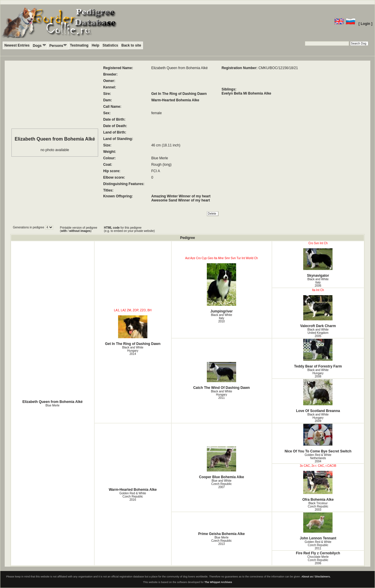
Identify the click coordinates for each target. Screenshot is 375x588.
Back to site (131, 45)
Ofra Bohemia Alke (318, 486)
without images (80, 231)
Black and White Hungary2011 (221, 395)
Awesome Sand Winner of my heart (180, 200)
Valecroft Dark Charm (318, 312)
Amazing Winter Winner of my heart (181, 196)
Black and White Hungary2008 (318, 373)
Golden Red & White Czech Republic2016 (133, 496)
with (64, 231)
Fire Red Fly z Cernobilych (318, 553)
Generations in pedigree (29, 227)
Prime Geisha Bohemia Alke (222, 534)
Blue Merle (52, 405)
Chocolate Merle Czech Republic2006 (318, 560)
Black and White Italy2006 (318, 282)
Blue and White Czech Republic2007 (221, 484)
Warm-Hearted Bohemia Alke (175, 100)
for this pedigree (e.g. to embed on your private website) (129, 229)
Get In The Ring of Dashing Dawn (179, 94)
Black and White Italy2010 (221, 318)
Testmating (79, 45)
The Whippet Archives (218, 582)
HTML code (112, 228)
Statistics (110, 45)
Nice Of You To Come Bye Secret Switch (318, 439)
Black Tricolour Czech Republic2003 (318, 506)
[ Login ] (365, 24)
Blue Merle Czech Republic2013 (221, 541)
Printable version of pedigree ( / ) (79, 229)
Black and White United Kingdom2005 (318, 333)
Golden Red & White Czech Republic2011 (318, 545)
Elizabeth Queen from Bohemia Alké (52, 402)
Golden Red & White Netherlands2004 (318, 458)
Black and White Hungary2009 (318, 418)
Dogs (39, 46)
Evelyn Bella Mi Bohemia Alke (246, 93)
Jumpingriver (222, 288)
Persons (58, 46)
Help (96, 45)
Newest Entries (17, 45)
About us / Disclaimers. (316, 577)
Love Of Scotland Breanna (318, 396)
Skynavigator (318, 263)
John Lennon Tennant (318, 526)
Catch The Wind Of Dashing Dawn (222, 376)
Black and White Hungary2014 (133, 351)
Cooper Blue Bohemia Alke (222, 463)
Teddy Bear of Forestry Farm (318, 354)
